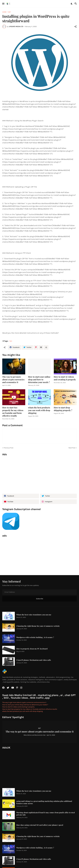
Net (9, 12)
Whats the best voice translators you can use (34, 615)
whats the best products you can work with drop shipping (39, 410)
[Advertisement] (39, 474)
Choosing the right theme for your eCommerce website (38, 626)
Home (4, 12)
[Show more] (46, 347)
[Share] (75, 27)
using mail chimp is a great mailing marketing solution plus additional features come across (44, 802)
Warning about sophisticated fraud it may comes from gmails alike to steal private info (46, 814)
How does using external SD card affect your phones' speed (40, 825)
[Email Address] (39, 592)
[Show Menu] (3, 4)
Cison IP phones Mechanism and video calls (34, 660)
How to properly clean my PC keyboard (32, 649)
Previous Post (8, 448)
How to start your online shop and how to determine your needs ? (39, 380)
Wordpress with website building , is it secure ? (35, 637)
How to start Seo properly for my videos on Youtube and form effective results (13, 412)
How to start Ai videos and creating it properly (65, 378)
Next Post (72, 448)
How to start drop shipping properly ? (63, 409)
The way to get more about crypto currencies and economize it (13, 380)
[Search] (76, 4)
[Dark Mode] (72, 4)
